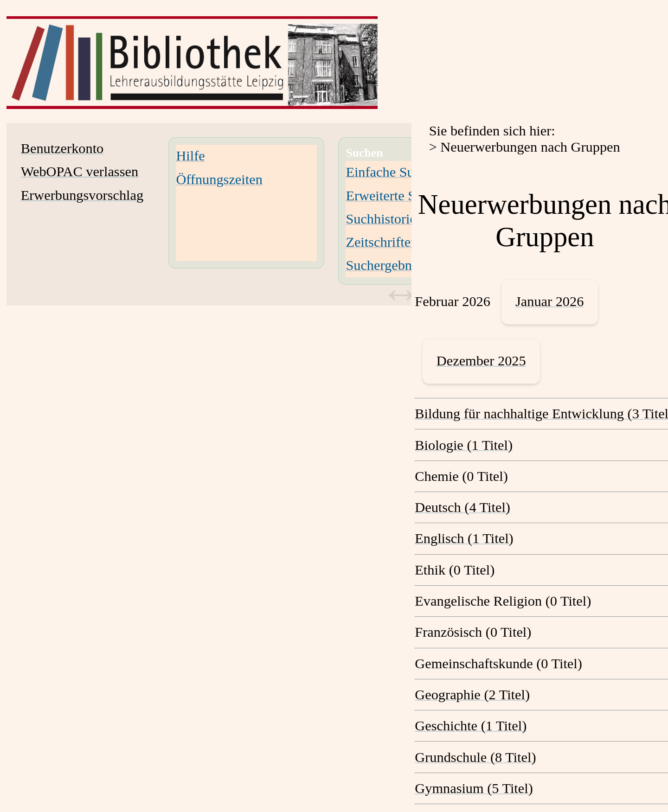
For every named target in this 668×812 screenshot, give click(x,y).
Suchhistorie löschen (404, 219)
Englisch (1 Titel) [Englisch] (464, 538)
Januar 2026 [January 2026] (549, 301)
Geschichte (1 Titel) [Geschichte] (471, 726)
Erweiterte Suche (394, 196)
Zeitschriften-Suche (401, 242)
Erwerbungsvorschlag (82, 195)
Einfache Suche (389, 172)
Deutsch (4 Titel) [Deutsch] (462, 507)
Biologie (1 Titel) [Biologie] (464, 445)
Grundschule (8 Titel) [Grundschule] (475, 757)
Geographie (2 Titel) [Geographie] (472, 695)
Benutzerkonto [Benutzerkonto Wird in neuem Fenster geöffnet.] (62, 148)
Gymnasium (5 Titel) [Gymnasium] (474, 788)
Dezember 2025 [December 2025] (481, 361)
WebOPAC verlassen (80, 172)
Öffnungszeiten (219, 179)
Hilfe (190, 156)
